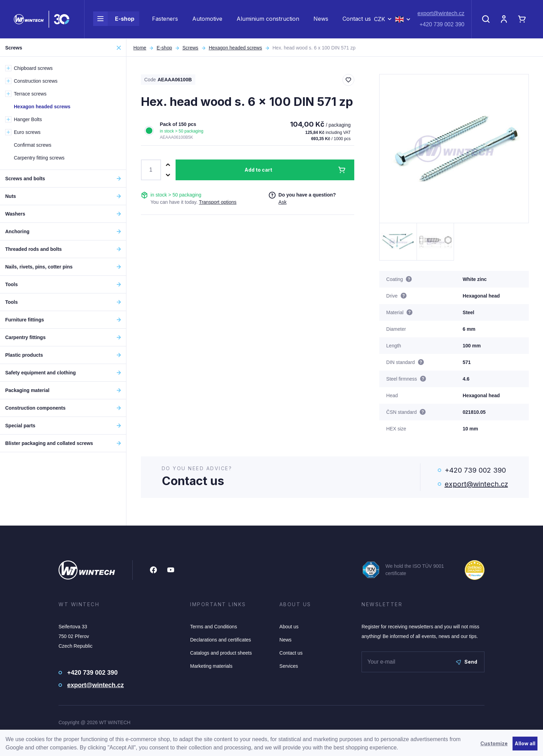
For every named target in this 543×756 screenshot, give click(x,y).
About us (289, 627)
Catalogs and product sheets (221, 653)
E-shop (114, 19)
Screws (190, 48)
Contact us (357, 19)
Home (140, 48)
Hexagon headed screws (235, 48)
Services (289, 666)
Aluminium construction (268, 19)
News (321, 19)
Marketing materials (211, 666)
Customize (494, 743)
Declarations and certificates (221, 640)
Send (467, 662)
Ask (282, 202)
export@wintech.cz (441, 14)
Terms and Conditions (213, 627)
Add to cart (258, 170)
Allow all (525, 743)
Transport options (217, 202)
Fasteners (165, 19)
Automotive (207, 19)
